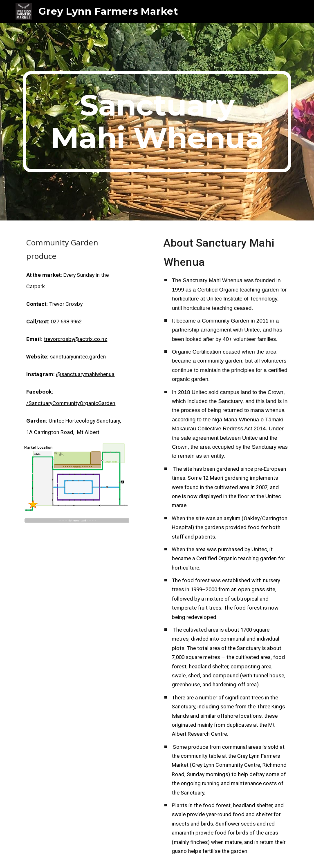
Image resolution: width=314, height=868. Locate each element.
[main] (157, 122)
